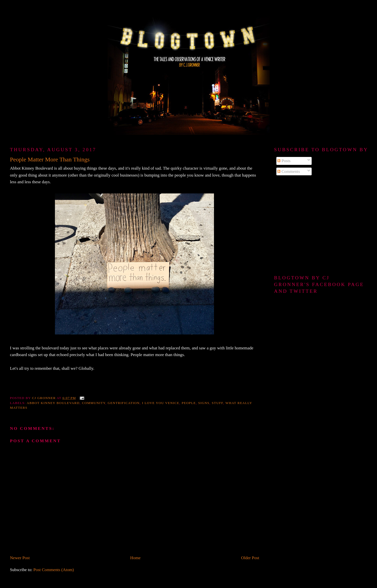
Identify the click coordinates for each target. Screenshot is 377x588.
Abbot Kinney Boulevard (53, 403)
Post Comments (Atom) (54, 570)
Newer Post (20, 558)
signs (204, 403)
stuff (217, 403)
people (189, 403)
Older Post (250, 558)
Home (135, 558)
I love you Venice (161, 403)
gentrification (124, 403)
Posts (284, 161)
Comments (289, 171)
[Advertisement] (321, 225)
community (94, 403)
